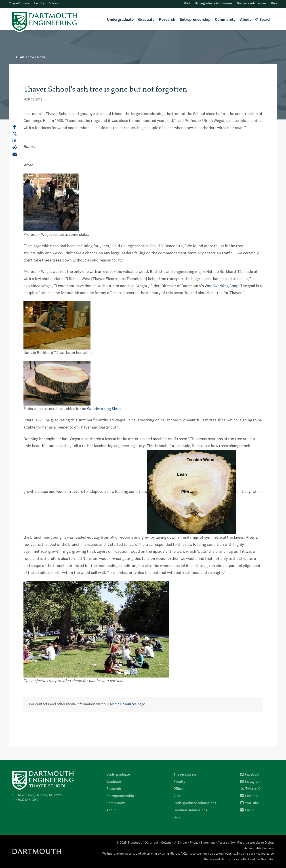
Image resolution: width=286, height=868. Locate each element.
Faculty (39, 3)
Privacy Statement (202, 843)
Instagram (251, 782)
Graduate (146, 20)
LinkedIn (249, 796)
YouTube (250, 803)
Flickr (247, 810)
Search (263, 20)
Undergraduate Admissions (214, 3)
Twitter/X (250, 789)
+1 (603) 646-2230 (25, 800)
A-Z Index (181, 843)
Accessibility (226, 843)
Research (167, 20)
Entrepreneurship (195, 20)
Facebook (250, 775)
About (245, 20)
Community (225, 20)
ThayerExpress (19, 3)
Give (274, 3)
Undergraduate (120, 20)
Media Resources (123, 704)
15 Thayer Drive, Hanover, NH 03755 (38, 795)
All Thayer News (31, 57)
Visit (187, 3)
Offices (53, 3)
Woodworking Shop (222, 286)
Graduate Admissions (252, 3)
